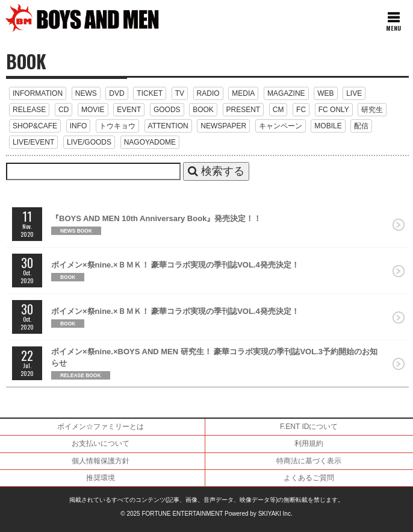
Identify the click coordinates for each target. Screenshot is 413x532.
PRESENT (244, 110)
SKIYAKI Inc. (275, 514)
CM (278, 110)
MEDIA (243, 93)
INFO (79, 126)
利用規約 (309, 443)
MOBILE (328, 126)
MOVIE (93, 110)
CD (64, 110)
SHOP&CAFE (35, 126)
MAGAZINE (286, 93)
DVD (116, 93)
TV (180, 93)
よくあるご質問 (309, 478)
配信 (361, 126)
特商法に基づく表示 (309, 461)
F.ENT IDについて (309, 427)
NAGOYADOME (150, 142)
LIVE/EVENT (33, 142)
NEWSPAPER (223, 126)
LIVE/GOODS (89, 142)
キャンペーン (281, 126)
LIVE (354, 93)
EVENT (129, 110)
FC (301, 110)
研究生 (372, 110)
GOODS (167, 110)
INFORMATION (38, 93)
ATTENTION (168, 126)
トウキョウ (117, 126)
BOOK (203, 110)
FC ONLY (334, 110)
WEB (325, 93)
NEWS (86, 93)
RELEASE (29, 110)
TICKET (150, 93)
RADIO (208, 93)
